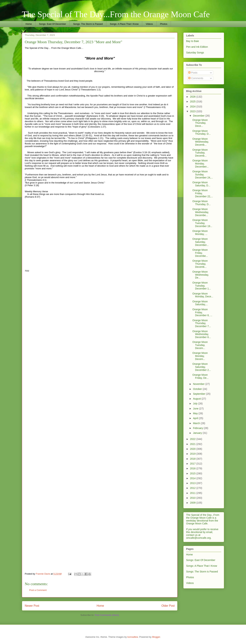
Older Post (168, 606)
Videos (149, 24)
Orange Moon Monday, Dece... (203, 295)
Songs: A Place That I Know (124, 24)
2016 (193, 468)
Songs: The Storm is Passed (88, 24)
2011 (193, 493)
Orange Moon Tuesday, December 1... (202, 286)
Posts (193, 73)
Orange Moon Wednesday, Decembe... (201, 212)
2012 (193, 488)
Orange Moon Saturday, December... (200, 242)
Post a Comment (38, 590)
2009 (193, 503)
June (196, 409)
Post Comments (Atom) (107, 615)
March (197, 423)
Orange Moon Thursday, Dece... (200, 123)
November (199, 384)
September (199, 394)
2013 (193, 483)
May (196, 413)
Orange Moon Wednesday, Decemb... (201, 142)
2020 (193, 449)
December (199, 116)
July (196, 404)
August (197, 399)
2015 (193, 473)
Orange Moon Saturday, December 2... (202, 367)
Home (29, 24)
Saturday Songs (195, 53)
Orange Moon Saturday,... (200, 303)
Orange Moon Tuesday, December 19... (202, 223)
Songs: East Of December (52, 24)
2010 (193, 498)
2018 (193, 459)
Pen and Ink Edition (197, 47)
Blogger (156, 637)
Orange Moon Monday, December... (200, 164)
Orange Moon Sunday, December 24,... (203, 174)
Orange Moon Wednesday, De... (201, 275)
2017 (193, 464)
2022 (193, 439)
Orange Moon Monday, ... (200, 233)
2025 (193, 102)
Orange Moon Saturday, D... (201, 184)
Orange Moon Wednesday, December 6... (202, 334)
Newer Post (32, 606)
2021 (193, 444)
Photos (164, 24)
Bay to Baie (193, 41)
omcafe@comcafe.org (198, 538)
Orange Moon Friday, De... (200, 376)
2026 (193, 97)
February (198, 428)
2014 (193, 478)
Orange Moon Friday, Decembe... (200, 253)
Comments (196, 78)
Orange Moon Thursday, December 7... (202, 323)
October (198, 389)
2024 (193, 107)
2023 (193, 111)
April (196, 418)
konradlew (133, 637)
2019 (193, 454)
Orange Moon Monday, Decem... (200, 356)
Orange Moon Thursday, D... (202, 132)
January (198, 433)
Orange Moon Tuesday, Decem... (200, 345)
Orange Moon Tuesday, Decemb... (200, 153)
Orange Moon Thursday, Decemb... (200, 264)
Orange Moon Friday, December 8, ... (202, 312)
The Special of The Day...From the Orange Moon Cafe (116, 14)
